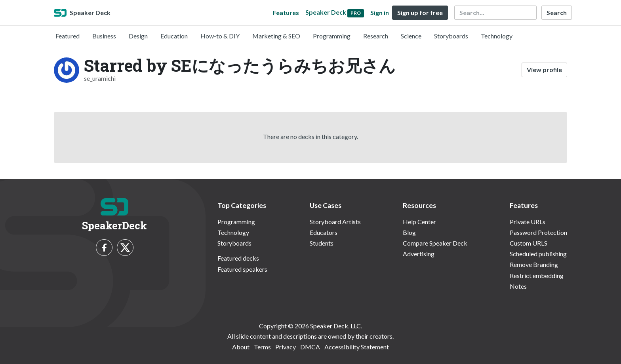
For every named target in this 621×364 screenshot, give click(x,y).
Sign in (380, 12)
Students (322, 243)
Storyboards (451, 36)
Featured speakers (242, 269)
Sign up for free (420, 12)
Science (411, 36)
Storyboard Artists (335, 222)
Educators (324, 232)
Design (138, 36)
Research (376, 36)
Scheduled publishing (538, 254)
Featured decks (238, 258)
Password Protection (538, 232)
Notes (518, 286)
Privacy (286, 347)
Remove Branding (534, 264)
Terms (262, 347)
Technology (497, 36)
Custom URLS (529, 243)
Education (174, 36)
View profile (544, 70)
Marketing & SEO (276, 36)
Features (286, 12)
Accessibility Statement (357, 347)
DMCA (310, 347)
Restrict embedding (537, 275)
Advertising (419, 254)
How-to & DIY (220, 36)
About (241, 347)
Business (104, 36)
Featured (68, 36)
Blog (409, 232)
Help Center (419, 222)
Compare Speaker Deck (435, 243)
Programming (332, 36)
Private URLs (528, 222)
